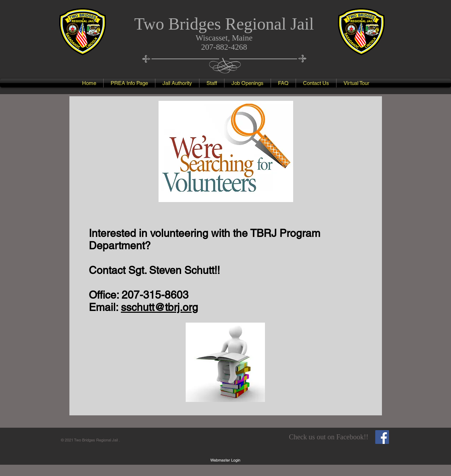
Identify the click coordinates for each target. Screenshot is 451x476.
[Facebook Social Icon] (382, 437)
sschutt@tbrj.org (159, 307)
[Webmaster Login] (225, 460)
